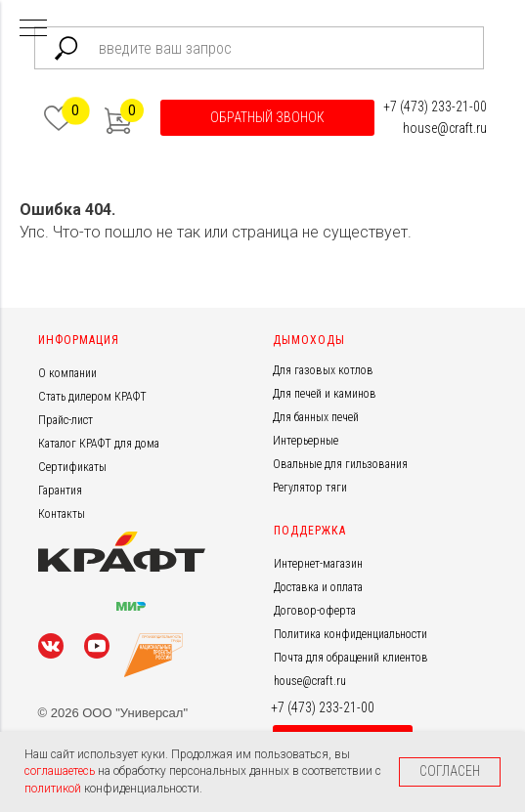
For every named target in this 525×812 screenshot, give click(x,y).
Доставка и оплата (318, 587)
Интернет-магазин (318, 564)
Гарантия (60, 491)
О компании (67, 373)
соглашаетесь (61, 771)
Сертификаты (72, 467)
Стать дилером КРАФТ (92, 397)
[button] (267, 118)
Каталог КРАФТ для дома (99, 444)
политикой (54, 789)
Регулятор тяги (310, 488)
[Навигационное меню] (33, 29)
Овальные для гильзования (340, 464)
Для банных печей (316, 417)
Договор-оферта (315, 611)
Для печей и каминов (325, 394)
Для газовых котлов (323, 370)
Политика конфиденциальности (350, 634)
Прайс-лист (66, 420)
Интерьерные (306, 441)
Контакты (62, 514)
